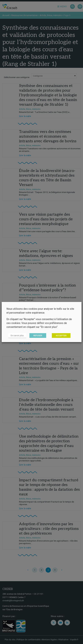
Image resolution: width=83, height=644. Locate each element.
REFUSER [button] (38, 336)
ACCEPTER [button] (61, 336)
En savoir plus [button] (17, 336)
